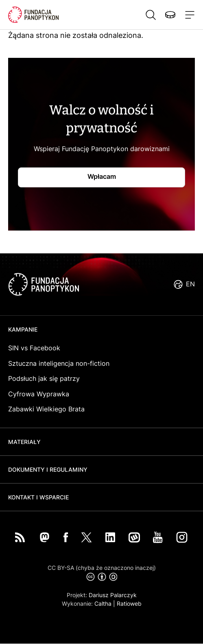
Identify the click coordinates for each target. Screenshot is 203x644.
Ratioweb (129, 603)
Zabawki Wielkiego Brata (46, 409)
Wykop (134, 537)
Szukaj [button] (151, 15)
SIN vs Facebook (34, 348)
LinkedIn (110, 537)
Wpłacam (102, 176)
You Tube (158, 537)
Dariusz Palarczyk (113, 595)
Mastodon (44, 537)
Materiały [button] (24, 442)
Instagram (182, 537)
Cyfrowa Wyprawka (39, 394)
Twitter (86, 537)
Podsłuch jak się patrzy (44, 378)
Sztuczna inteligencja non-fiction (59, 363)
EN (190, 284)
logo (44, 284)
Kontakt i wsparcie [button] (38, 497)
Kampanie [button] (23, 329)
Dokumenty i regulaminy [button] (48, 469)
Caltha (103, 603)
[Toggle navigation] (188, 15)
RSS (20, 537)
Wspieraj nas (170, 15)
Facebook (66, 537)
